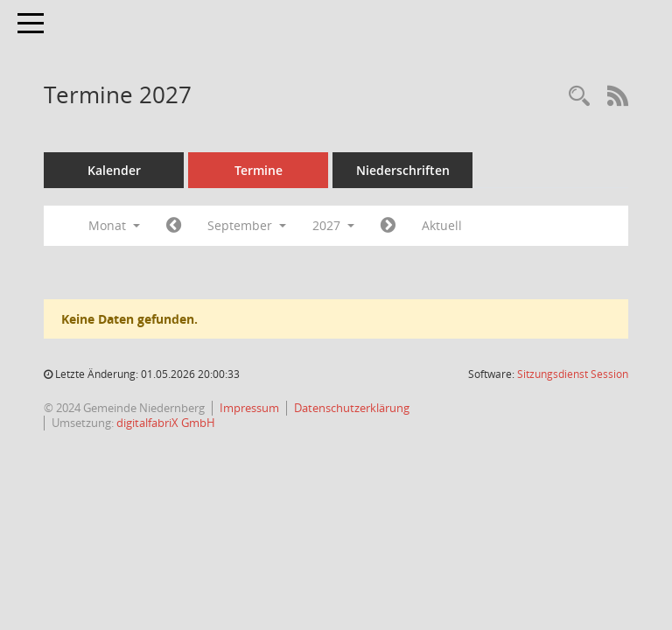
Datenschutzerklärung (352, 408)
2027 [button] (333, 225)
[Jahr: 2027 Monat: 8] (174, 226)
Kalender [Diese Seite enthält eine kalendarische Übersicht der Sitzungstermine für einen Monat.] (114, 170)
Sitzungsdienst (573, 374)
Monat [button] (114, 225)
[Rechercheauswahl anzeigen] (579, 97)
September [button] (247, 225)
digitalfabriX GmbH (166, 423)
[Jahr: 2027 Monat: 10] (388, 226)
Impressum (249, 408)
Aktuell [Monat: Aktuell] (442, 225)
